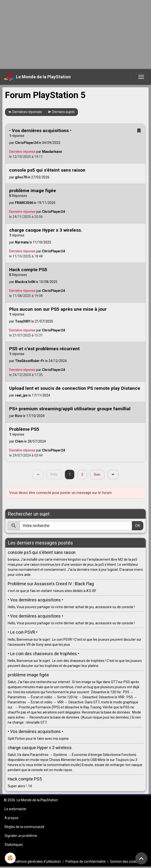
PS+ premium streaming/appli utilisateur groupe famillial (70, 409)
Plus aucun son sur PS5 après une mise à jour (58, 309)
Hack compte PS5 (28, 270)
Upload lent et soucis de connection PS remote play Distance (75, 388)
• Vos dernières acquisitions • (40, 131)
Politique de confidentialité (86, 861)
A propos (11, 818)
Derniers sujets (61, 112)
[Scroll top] (141, 858)
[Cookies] (10, 858)
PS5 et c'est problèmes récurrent (44, 349)
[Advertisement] (75, 34)
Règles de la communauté (24, 827)
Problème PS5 (24, 429)
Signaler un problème (21, 836)
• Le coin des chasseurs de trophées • (44, 654)
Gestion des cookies (125, 861)
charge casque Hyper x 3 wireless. (46, 230)
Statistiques (14, 845)
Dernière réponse (22, 152)
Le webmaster (16, 809)
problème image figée (33, 191)
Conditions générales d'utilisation (36, 861)
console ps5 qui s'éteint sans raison (47, 170)
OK (138, 526)
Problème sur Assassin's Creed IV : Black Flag (51, 584)
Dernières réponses (25, 112)
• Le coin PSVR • (23, 632)
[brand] (37, 77)
